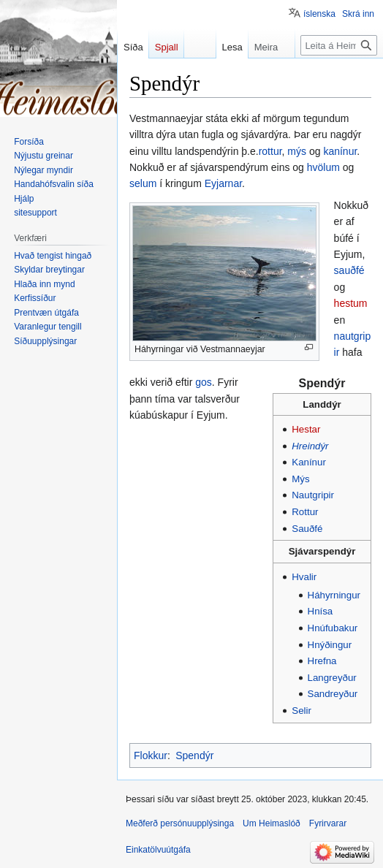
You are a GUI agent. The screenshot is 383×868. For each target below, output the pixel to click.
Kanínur (309, 462)
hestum (351, 303)
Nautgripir (313, 495)
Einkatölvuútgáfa (158, 850)
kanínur (340, 151)
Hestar (306, 429)
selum (143, 183)
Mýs (300, 479)
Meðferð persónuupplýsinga (180, 823)
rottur (270, 151)
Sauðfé (307, 529)
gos (204, 382)
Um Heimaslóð (272, 823)
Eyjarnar (223, 183)
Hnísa (321, 611)
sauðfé (349, 270)
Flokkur (151, 755)
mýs (297, 151)
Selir (302, 711)
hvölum (323, 167)
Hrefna (322, 661)
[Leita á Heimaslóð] (339, 45)
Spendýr (322, 383)
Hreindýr (310, 446)
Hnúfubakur (333, 628)
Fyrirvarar (328, 823)
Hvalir (304, 577)
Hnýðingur (330, 645)
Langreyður (332, 678)
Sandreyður (333, 694)
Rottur (305, 512)
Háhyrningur (334, 595)
